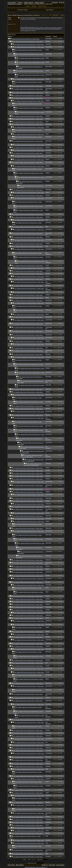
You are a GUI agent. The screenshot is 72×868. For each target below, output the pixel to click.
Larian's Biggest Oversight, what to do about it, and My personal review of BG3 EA (41, 28)
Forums (20, 3)
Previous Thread (22, 10)
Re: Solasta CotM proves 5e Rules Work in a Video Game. (26, 15)
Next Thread (50, 10)
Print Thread (11, 13)
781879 (62, 15)
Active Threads (42, 6)
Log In (61, 3)
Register (55, 3)
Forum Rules (11, 865)
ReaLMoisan (45, 15)
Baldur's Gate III (29, 3)
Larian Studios (12, 3)
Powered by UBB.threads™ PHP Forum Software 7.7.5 (36, 867)
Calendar (34, 6)
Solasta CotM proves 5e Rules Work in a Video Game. (26, 39)
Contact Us (45, 865)
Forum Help (52, 865)
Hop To (25, 859)
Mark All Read (20, 865)
